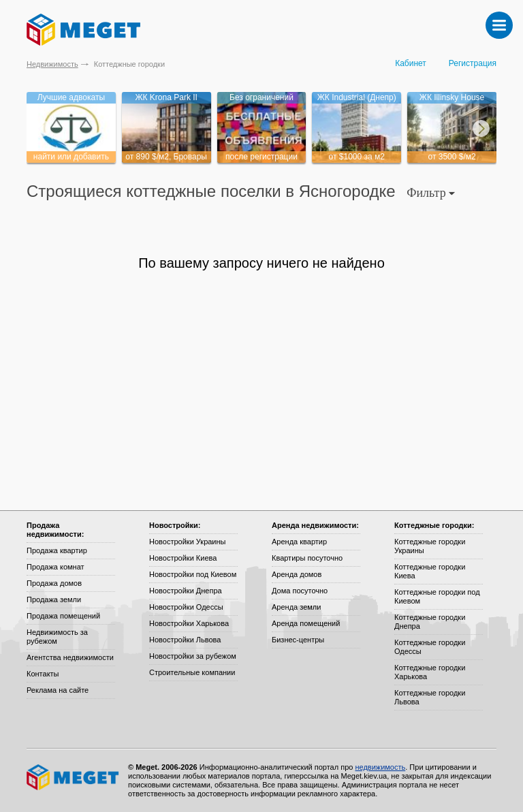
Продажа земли (54, 599)
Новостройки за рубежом (193, 656)
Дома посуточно (300, 591)
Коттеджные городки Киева (430, 571)
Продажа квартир (57, 550)
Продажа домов (54, 583)
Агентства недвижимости (70, 657)
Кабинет (411, 63)
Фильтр (431, 193)
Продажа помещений (63, 616)
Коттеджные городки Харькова (430, 672)
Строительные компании (192, 672)
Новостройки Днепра (186, 591)
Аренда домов (297, 574)
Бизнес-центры (298, 640)
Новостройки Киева (183, 558)
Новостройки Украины (188, 542)
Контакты (43, 674)
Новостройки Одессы (186, 607)
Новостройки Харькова (189, 623)
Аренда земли (296, 607)
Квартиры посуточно (307, 558)
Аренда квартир (299, 542)
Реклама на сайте (58, 690)
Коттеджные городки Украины (430, 546)
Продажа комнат (56, 567)
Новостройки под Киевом (193, 574)
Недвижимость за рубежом (57, 637)
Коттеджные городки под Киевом (437, 596)
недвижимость (380, 767)
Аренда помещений (306, 623)
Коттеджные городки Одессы (430, 647)
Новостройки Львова (185, 640)
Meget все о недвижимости (74, 777)
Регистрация (473, 63)
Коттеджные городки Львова (430, 697)
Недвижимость (52, 64)
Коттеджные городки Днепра (430, 622)
